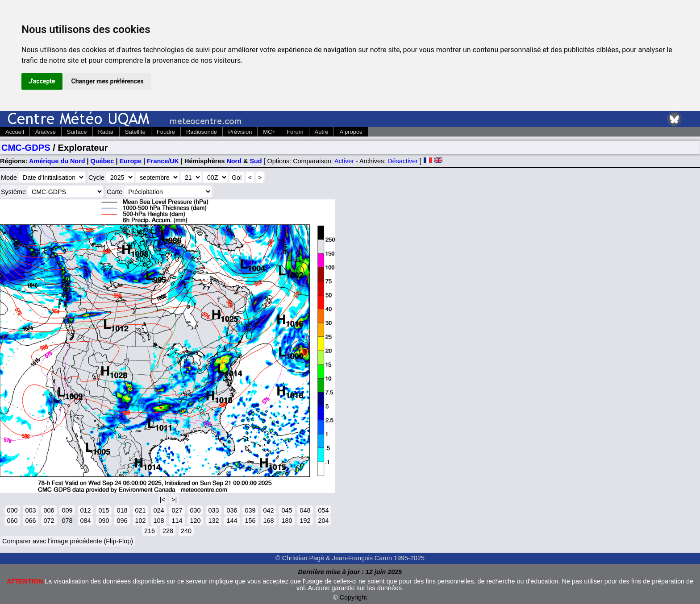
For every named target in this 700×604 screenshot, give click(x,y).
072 (49, 521)
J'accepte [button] (42, 81)
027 (177, 510)
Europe (130, 161)
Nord (234, 161)
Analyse (46, 132)
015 (104, 510)
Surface (77, 132)
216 (150, 531)
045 (287, 510)
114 (177, 521)
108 (158, 521)
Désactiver (403, 161)
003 (30, 510)
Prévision (240, 132)
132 (213, 521)
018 (122, 510)
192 (305, 521)
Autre (322, 132)
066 (30, 521)
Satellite (135, 132)
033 (213, 510)
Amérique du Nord (57, 161)
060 (12, 521)
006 (49, 510)
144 (232, 521)
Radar (106, 132)
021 (140, 510)
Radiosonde (202, 132)
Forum (295, 132)
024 (158, 510)
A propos (351, 132)
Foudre (166, 132)
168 (268, 521)
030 (195, 510)
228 (168, 531)
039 (250, 510)
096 (122, 521)
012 (85, 510)
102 (140, 521)
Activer (344, 161)
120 (195, 521)
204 (323, 521)
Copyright (354, 597)
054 (323, 510)
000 (12, 510)
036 (232, 510)
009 (67, 510)
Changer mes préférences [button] (108, 81)
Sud (256, 161)
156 (250, 521)
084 (85, 521)
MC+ (269, 132)
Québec (102, 161)
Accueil (15, 132)
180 (287, 521)
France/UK (163, 161)
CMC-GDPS (26, 148)
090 (104, 521)
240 (186, 531)
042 (268, 510)
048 (305, 510)
